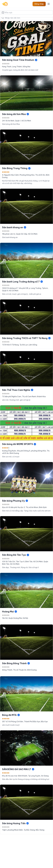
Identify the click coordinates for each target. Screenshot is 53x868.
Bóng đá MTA (11, 715)
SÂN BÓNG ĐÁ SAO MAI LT (18, 769)
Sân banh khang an (14, 227)
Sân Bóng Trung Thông (16, 168)
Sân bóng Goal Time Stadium (20, 60)
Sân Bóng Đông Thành (16, 663)
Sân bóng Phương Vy (15, 501)
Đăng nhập (39, 4)
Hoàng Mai (10, 612)
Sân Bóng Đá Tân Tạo (16, 555)
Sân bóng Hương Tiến (16, 823)
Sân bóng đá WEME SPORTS (19, 444)
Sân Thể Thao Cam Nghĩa (18, 390)
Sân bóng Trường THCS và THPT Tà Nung (26, 338)
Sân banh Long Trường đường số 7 (23, 282)
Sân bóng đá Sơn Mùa (16, 114)
